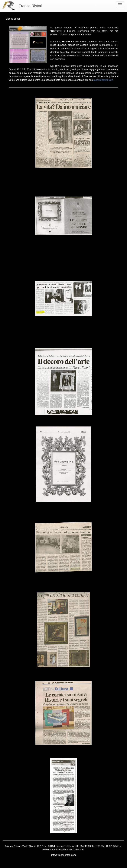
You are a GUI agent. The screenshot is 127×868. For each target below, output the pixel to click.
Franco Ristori (30, 6)
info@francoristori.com (64, 855)
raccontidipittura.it (103, 80)
